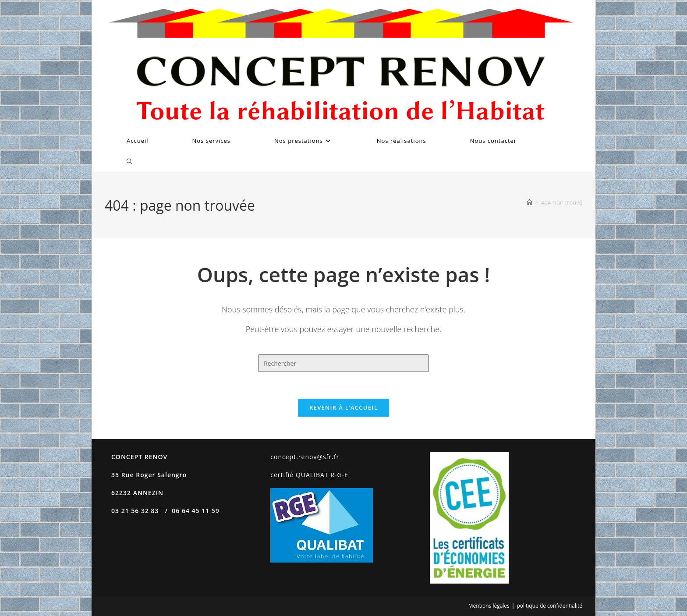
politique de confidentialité (549, 606)
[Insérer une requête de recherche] (343, 363)
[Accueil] (529, 202)
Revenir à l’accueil (343, 407)
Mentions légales (489, 606)
